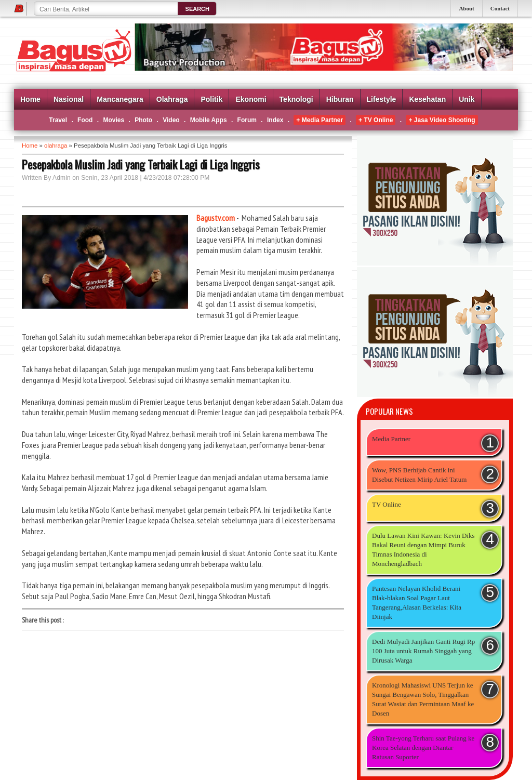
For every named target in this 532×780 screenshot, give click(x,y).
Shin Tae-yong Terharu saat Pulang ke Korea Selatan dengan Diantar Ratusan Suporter (423, 748)
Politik (211, 99)
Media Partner (391, 439)
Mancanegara (120, 99)
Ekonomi (251, 99)
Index (275, 120)
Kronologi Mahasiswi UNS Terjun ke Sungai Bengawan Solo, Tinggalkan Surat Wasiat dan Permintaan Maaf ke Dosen (423, 699)
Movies (114, 120)
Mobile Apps (209, 120)
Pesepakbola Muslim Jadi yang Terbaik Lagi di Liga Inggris (141, 164)
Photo (143, 120)
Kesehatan (427, 99)
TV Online (387, 504)
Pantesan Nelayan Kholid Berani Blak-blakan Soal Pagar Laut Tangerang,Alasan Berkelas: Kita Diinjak (417, 603)
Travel (58, 120)
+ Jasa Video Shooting (442, 120)
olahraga (56, 146)
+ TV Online (376, 120)
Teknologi (296, 99)
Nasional (69, 99)
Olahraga (172, 99)
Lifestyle (382, 99)
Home (30, 99)
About (466, 8)
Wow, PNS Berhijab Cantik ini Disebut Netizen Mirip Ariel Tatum (419, 475)
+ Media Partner (320, 120)
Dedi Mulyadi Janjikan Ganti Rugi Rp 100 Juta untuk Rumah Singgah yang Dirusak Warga (423, 651)
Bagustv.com (216, 218)
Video (171, 120)
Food (85, 120)
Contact (500, 8)
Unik (467, 99)
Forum (247, 120)
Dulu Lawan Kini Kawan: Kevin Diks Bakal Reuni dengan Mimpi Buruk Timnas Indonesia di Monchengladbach (423, 550)
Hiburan (340, 99)
